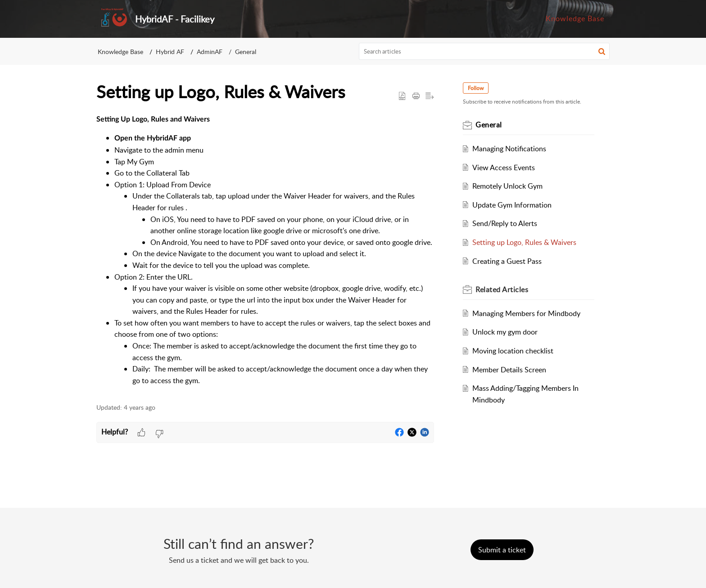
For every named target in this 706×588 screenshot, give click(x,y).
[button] (602, 51)
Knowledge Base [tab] (575, 18)
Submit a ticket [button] (502, 550)
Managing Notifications (509, 149)
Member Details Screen (509, 370)
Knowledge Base (120, 52)
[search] (484, 51)
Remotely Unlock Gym (507, 186)
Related (502, 289)
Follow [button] (476, 88)
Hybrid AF (170, 52)
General (246, 52)
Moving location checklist (513, 351)
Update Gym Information (512, 205)
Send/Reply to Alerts (505, 223)
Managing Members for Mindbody (526, 313)
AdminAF (210, 52)
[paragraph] (265, 250)
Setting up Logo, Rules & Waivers (524, 242)
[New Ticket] (502, 550)
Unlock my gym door (505, 332)
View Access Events (504, 167)
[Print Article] (416, 96)
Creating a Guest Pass (507, 261)
